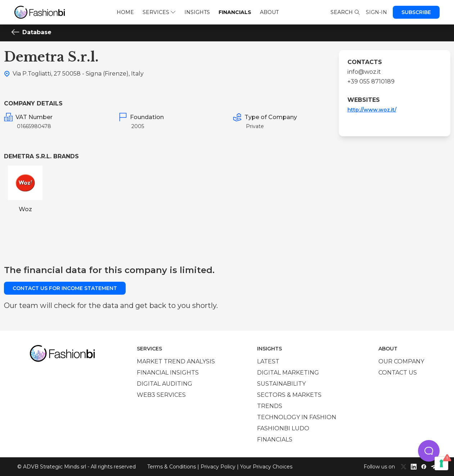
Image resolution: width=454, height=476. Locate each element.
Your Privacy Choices (266, 467)
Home (125, 12)
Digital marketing (288, 373)
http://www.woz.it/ (372, 110)
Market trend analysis (176, 361)
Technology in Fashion (297, 417)
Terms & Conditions (172, 467)
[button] (429, 451)
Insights (197, 12)
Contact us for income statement (65, 288)
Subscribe (416, 12)
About (269, 12)
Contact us (398, 373)
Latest (268, 361)
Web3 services (161, 395)
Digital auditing (165, 384)
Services (159, 12)
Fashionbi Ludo (283, 428)
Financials (235, 12)
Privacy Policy (218, 467)
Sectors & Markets (289, 395)
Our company (401, 361)
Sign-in (376, 12)
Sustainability (281, 384)
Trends (270, 406)
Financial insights (168, 373)
